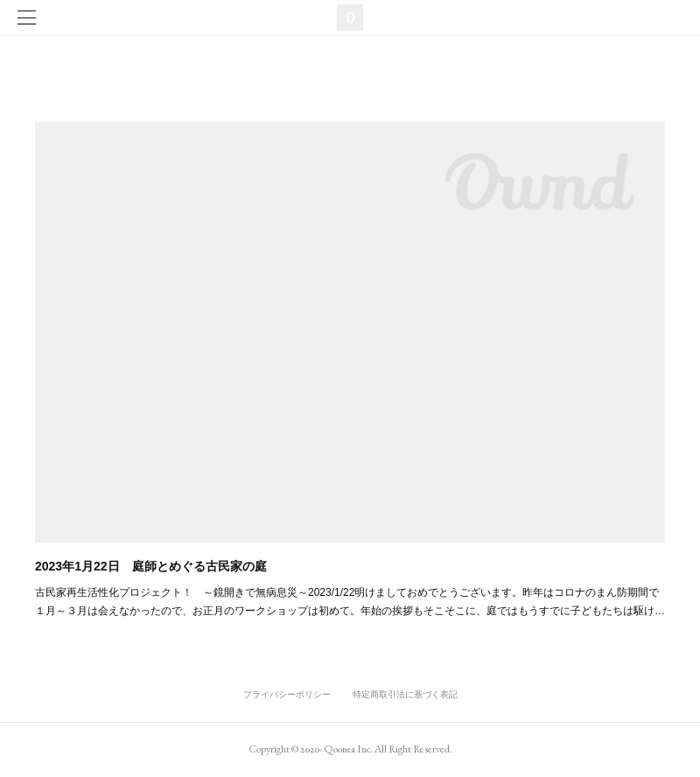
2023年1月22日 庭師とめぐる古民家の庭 (151, 566)
